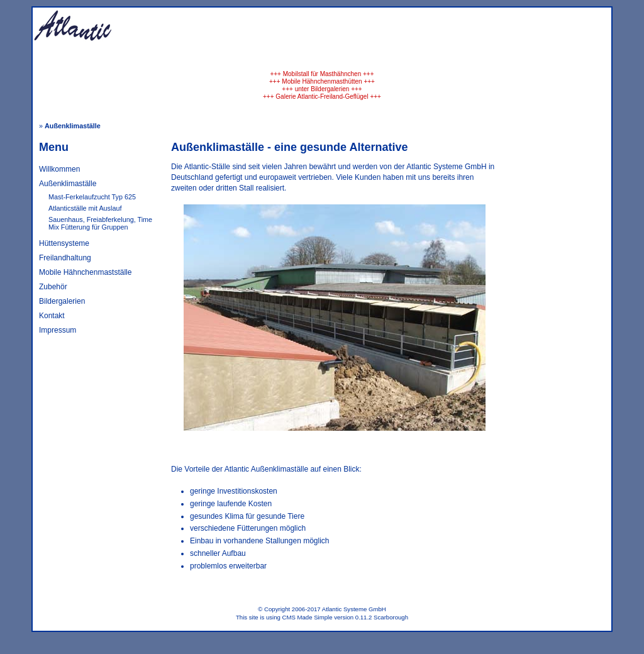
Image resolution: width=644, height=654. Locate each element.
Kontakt (52, 316)
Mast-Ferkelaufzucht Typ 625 (92, 197)
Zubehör (53, 287)
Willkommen (59, 169)
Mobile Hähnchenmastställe (85, 272)
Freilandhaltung (65, 258)
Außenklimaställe (68, 184)
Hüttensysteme (64, 243)
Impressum (58, 330)
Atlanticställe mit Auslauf (85, 208)
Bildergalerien (62, 301)
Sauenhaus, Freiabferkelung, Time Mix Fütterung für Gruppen (100, 223)
